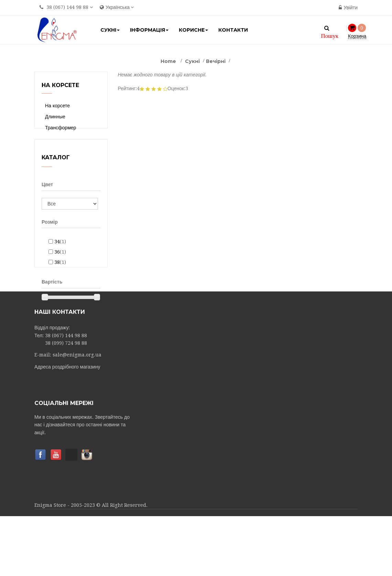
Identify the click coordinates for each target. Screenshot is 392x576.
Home (168, 61)
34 (60, 254)
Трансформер (61, 128)
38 (60, 274)
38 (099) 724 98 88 (66, 403)
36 (60, 264)
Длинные (55, 117)
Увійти (348, 8)
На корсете (57, 106)
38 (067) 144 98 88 (67, 7)
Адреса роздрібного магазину (67, 427)
